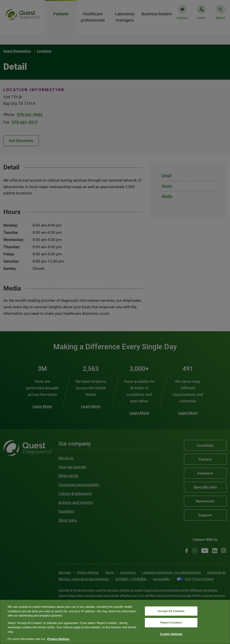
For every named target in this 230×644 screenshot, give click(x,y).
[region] (115, 622)
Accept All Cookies (171, 611)
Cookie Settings (171, 634)
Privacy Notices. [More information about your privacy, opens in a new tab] (58, 639)
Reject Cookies (171, 623)
